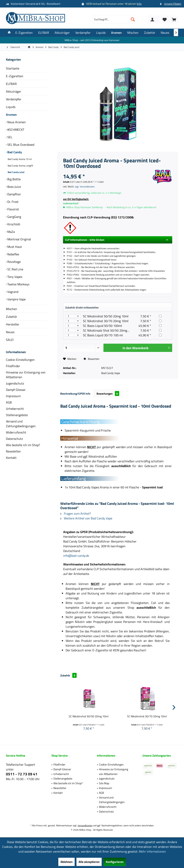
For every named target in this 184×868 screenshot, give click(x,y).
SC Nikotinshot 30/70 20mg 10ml (106, 321)
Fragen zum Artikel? (76, 513)
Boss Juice (14, 187)
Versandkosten (85, 825)
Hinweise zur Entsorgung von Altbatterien (26, 375)
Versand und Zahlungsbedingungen (21, 424)
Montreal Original (19, 239)
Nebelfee (13, 254)
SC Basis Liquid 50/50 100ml (102, 326)
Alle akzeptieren (89, 862)
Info (139, 4)
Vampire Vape (16, 299)
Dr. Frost (13, 202)
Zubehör (12, 317)
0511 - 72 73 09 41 (22, 774)
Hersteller (13, 324)
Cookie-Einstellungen (20, 360)
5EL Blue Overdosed (20, 145)
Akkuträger (13, 91)
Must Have (14, 247)
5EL (9, 137)
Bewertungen (108, 394)
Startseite (13, 68)
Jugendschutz (15, 383)
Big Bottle (14, 179)
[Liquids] (101, 33)
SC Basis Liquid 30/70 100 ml (103, 335)
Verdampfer (14, 99)
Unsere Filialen (173, 4)
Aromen (11, 115)
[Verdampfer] (83, 33)
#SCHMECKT (15, 130)
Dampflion (14, 194)
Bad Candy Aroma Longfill (20, 166)
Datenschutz (14, 439)
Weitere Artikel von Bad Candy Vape (86, 518)
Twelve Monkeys (18, 284)
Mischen (12, 309)
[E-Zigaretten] (24, 33)
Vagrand (12, 292)
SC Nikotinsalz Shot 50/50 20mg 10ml (109, 330)
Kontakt (11, 458)
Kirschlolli (13, 224)
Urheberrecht (15, 409)
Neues (10, 332)
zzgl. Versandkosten (85, 187)
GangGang (14, 217)
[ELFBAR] (44, 33)
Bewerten (91, 359)
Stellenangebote (17, 415)
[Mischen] (133, 33)
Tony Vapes (14, 277)
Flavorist (13, 209)
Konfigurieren (115, 862)
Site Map (104, 783)
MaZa (11, 232)
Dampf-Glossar (16, 390)
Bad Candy (14, 152)
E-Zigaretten (15, 76)
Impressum (13, 396)
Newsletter (13, 451)
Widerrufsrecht (16, 432)
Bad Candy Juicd (16, 172)
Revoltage (14, 262)
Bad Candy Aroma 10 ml (19, 159)
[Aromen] (116, 33)
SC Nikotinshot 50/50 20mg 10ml (106, 316)
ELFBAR (11, 84)
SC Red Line (15, 269)
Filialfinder (13, 366)
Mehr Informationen (152, 851)
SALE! (10, 340)
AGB (9, 402)
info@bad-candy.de (76, 556)
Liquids (11, 107)
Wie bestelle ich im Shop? (23, 445)
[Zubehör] (150, 33)
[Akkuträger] (62, 33)
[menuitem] (174, 19)
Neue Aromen (16, 122)
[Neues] (165, 33)
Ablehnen (66, 862)
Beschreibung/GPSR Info (75, 394)
